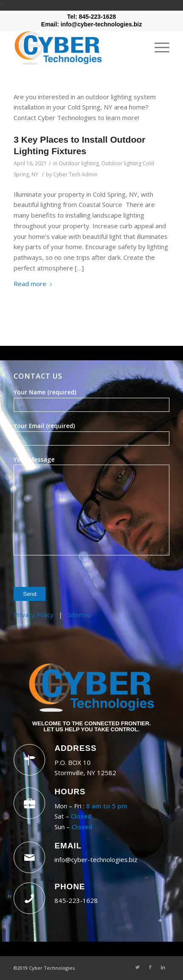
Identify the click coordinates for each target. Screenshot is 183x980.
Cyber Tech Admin (75, 174)
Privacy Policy (34, 615)
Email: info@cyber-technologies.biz (92, 24)
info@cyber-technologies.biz (96, 859)
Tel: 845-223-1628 (92, 17)
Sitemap (80, 615)
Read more (34, 284)
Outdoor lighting (79, 163)
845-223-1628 (76, 900)
